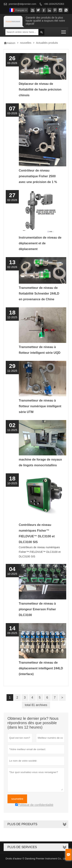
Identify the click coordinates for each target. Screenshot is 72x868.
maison (10, 43)
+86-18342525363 (54, 4)
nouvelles (26, 43)
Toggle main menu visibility (64, 31)
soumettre (17, 799)
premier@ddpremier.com (22, 4)
